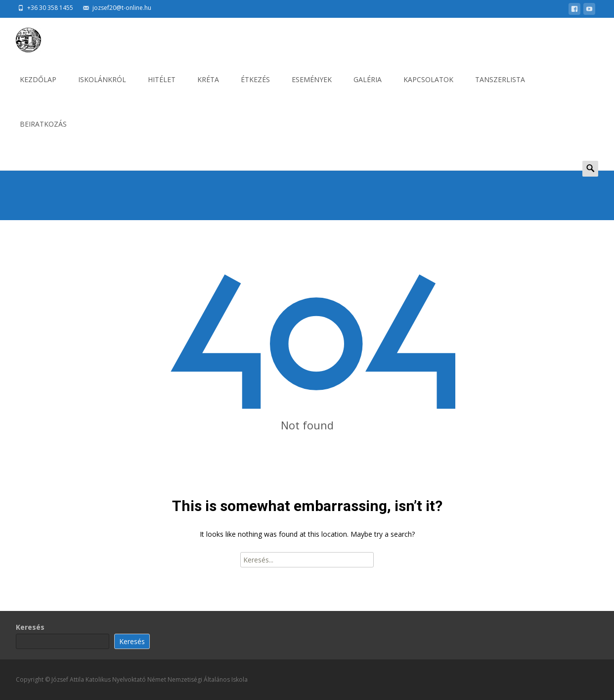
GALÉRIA (368, 88)
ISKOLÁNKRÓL (102, 88)
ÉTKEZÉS (255, 88)
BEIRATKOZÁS (43, 133)
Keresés (30, 627)
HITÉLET (162, 88)
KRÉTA (208, 88)
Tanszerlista (500, 88)
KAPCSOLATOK (428, 88)
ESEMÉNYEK (312, 88)
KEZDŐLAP (38, 88)
